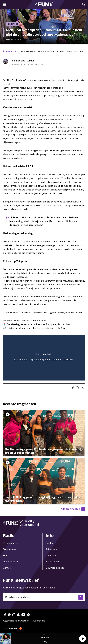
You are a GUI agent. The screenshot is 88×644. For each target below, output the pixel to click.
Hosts (6, 556)
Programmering (11, 543)
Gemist (7, 568)
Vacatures (51, 556)
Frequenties (9, 549)
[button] (82, 639)
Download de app (55, 568)
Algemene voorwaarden (16, 621)
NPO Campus (53, 562)
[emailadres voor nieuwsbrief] (44, 597)
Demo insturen (11, 562)
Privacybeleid (38, 621)
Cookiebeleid (10, 628)
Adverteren (52, 549)
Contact (50, 543)
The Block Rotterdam (23, 61)
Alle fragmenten (73, 509)
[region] (44, 358)
